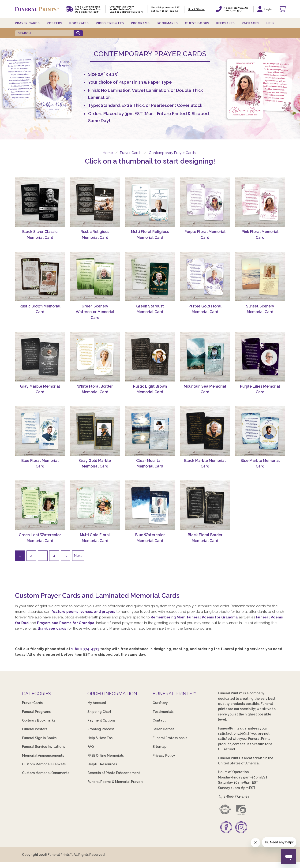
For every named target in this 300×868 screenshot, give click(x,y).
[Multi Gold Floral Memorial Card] (95, 505)
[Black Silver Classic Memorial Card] (40, 202)
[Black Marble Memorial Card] (205, 431)
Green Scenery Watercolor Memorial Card (95, 312)
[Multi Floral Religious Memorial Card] (150, 202)
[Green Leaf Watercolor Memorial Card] (40, 505)
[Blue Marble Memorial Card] (260, 431)
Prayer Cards (27, 23)
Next (78, 556)
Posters (55, 23)
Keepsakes (226, 23)
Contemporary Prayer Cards (172, 153)
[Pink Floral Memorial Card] (260, 202)
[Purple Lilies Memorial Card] (260, 357)
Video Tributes (110, 23)
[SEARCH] (44, 33)
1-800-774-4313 (85, 649)
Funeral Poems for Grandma (212, 617)
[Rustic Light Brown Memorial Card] (150, 357)
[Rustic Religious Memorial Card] (95, 202)
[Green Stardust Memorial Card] (150, 277)
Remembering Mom (168, 617)
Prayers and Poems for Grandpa (66, 623)
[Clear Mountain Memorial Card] (150, 431)
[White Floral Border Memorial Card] (95, 357)
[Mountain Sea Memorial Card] (205, 357)
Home (107, 153)
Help (271, 23)
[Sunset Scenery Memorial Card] (260, 277)
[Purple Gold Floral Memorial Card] (205, 277)
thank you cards (52, 629)
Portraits (79, 23)
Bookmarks (167, 23)
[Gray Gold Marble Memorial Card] (95, 431)
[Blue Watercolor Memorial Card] (150, 505)
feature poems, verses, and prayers (83, 612)
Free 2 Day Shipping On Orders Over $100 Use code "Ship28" (88, 9)
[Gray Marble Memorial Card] (40, 357)
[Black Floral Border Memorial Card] (205, 505)
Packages (251, 23)
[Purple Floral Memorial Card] (205, 202)
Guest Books (197, 23)
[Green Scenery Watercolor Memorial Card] (95, 277)
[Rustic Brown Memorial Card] (40, 277)
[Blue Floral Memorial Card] (40, 431)
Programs (140, 23)
